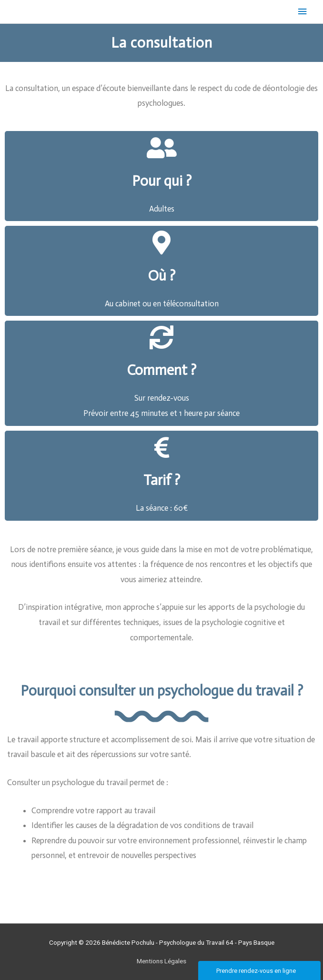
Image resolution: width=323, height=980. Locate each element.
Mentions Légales (161, 961)
